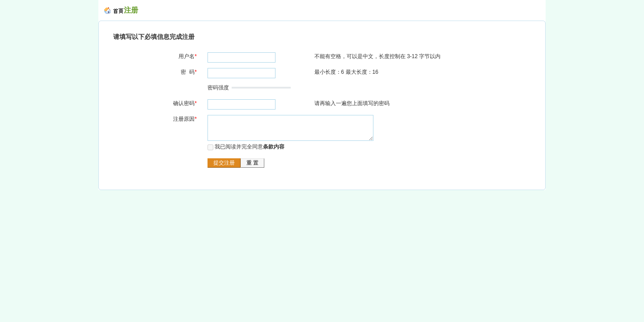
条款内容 (274, 147)
